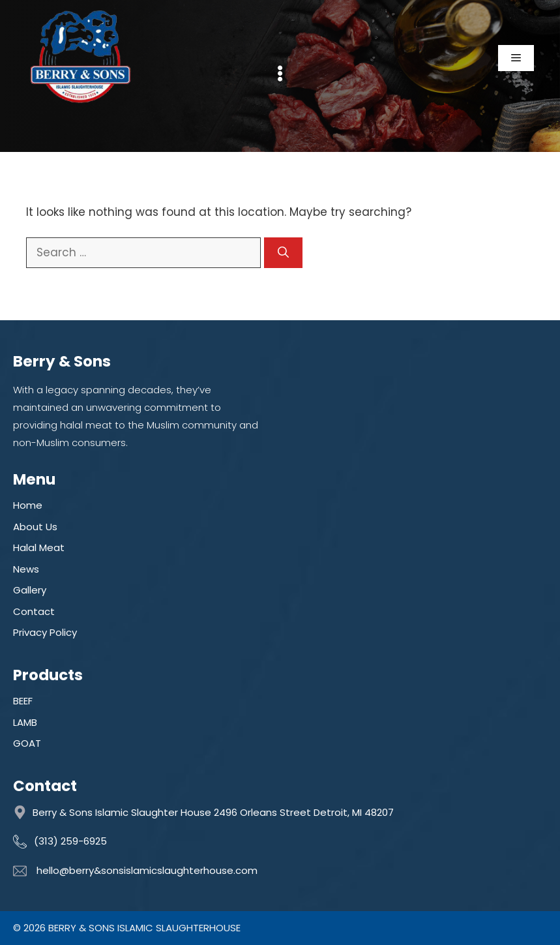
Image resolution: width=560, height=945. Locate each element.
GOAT (27, 743)
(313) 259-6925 (70, 841)
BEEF (23, 701)
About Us (35, 527)
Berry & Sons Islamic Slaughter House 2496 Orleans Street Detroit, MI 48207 (213, 812)
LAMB (25, 722)
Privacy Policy (45, 632)
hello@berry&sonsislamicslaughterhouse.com (147, 870)
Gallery (30, 590)
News (26, 569)
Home (28, 505)
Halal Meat (39, 547)
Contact (34, 611)
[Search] (283, 253)
